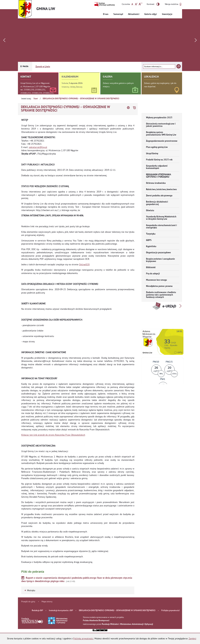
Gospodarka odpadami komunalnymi (157, 167)
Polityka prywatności (170, 611)
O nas (106, 14)
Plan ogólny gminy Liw (157, 147)
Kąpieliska (151, 246)
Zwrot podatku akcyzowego (159, 196)
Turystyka (151, 234)
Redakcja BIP (37, 611)
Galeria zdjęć (151, 14)
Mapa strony (47, 601)
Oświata (150, 211)
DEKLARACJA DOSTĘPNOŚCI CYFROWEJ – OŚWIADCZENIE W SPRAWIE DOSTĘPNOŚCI (81, 99)
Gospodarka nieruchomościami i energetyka (161, 227)
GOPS (149, 240)
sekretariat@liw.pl (38, 147)
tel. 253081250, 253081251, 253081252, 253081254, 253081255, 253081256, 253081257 (37, 93)
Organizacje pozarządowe (158, 253)
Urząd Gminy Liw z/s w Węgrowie (35, 83)
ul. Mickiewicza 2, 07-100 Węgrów (35, 86)
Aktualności (134, 14)
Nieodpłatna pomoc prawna (159, 286)
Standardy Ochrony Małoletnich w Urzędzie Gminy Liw (161, 218)
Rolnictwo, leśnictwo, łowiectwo (161, 190)
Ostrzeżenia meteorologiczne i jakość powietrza (161, 125)
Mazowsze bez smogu (156, 280)
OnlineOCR (84, 265)
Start (36, 99)
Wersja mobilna (173, 4)
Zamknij (192, 639)
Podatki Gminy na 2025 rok (159, 160)
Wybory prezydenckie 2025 (159, 118)
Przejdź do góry (28, 601)
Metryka (30, 591)
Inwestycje (167, 14)
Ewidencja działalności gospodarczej (157, 203)
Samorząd (118, 14)
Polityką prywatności (83, 639)
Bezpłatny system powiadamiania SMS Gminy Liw (161, 134)
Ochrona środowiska (156, 183)
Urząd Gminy (152, 154)
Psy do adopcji (153, 274)
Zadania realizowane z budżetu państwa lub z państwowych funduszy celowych (161, 295)
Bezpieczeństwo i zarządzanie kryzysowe (160, 260)
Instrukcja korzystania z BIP (61, 611)
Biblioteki (151, 268)
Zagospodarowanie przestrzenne (162, 141)
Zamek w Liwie (43, 67)
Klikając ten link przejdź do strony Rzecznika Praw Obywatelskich (53, 435)
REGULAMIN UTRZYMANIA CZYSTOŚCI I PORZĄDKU (159, 176)
